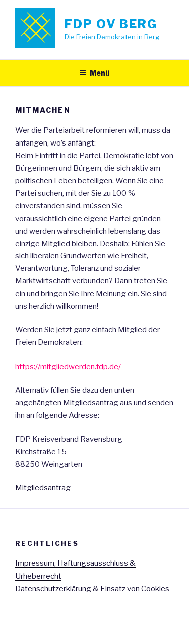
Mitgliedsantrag (43, 488)
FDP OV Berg (111, 24)
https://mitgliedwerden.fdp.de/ (68, 367)
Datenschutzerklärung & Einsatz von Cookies (92, 589)
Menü (94, 73)
